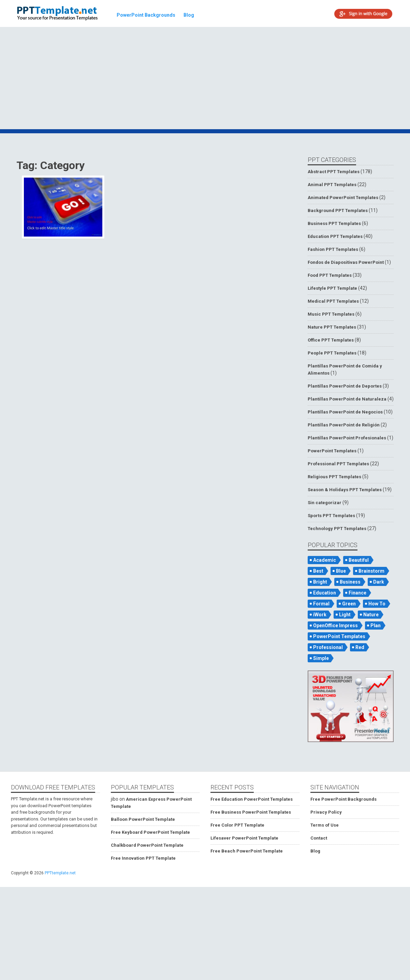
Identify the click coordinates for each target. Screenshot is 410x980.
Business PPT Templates (334, 223)
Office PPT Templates (331, 340)
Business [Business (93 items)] (350, 582)
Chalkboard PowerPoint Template (147, 845)
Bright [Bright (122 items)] (320, 582)
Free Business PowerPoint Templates (251, 812)
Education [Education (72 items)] (325, 593)
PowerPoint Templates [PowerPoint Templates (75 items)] (339, 636)
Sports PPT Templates (331, 516)
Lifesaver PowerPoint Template (244, 838)
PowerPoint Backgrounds (146, 15)
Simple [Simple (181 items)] (321, 658)
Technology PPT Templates (337, 529)
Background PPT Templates (338, 210)
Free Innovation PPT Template (143, 858)
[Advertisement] (206, 79)
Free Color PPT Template (237, 825)
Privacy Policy (326, 812)
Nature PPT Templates (332, 327)
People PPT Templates (332, 353)
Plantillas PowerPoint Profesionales (347, 438)
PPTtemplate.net (60, 873)
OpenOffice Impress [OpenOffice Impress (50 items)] (335, 625)
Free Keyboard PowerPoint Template (150, 832)
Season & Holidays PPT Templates (345, 490)
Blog (189, 15)
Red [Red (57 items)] (360, 647)
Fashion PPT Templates (333, 249)
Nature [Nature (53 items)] (371, 615)
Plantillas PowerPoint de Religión (344, 425)
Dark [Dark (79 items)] (379, 582)
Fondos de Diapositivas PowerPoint (346, 262)
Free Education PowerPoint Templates (252, 799)
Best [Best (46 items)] (318, 571)
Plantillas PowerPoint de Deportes (345, 386)
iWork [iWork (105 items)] (320, 615)
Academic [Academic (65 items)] (325, 560)
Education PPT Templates (335, 236)
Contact (319, 838)
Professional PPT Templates (338, 464)
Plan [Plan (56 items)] (376, 625)
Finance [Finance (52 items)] (357, 593)
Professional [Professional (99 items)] (328, 647)
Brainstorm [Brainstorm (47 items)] (371, 571)
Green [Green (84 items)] (349, 604)
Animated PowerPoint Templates (343, 198)
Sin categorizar (325, 503)
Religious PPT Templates (334, 477)
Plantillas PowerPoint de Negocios (345, 412)
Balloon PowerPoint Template (143, 819)
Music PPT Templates (331, 314)
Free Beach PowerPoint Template (247, 851)
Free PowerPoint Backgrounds (343, 799)
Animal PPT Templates (332, 185)
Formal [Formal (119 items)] (321, 604)
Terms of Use (325, 825)
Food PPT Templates (330, 275)
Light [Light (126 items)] (345, 615)
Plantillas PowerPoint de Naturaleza (347, 399)
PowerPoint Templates (332, 451)
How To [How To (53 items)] (377, 604)
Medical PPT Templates (333, 301)
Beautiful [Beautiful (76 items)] (359, 560)
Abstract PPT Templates (334, 172)
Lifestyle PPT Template (332, 288)
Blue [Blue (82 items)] (341, 571)
